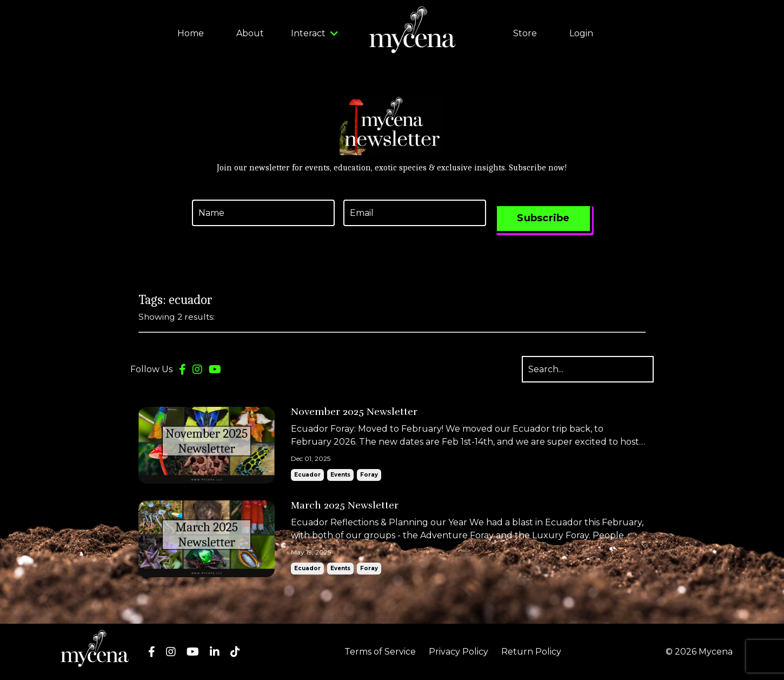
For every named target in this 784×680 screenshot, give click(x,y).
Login (581, 33)
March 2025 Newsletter (345, 506)
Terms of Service (380, 652)
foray (369, 475)
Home (191, 33)
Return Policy (531, 652)
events (340, 475)
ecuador (307, 475)
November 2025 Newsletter (354, 412)
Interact (314, 33)
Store (525, 33)
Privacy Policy (459, 652)
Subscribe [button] (543, 218)
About (250, 33)
